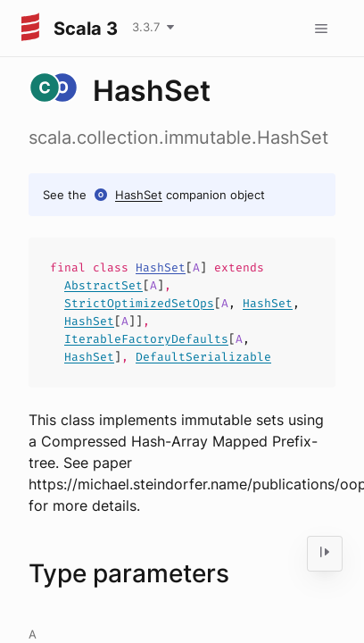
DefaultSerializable (203, 357)
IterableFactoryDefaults (146, 339)
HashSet (139, 195)
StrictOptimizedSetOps (139, 303)
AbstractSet (103, 285)
